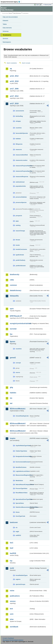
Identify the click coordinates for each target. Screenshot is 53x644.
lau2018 (13, 553)
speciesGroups (20, 584)
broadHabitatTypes (22, 575)
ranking (18, 225)
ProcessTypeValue (21, 488)
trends (18, 245)
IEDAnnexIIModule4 (18, 431)
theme (18, 512)
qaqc (17, 221)
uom (12, 614)
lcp (11, 561)
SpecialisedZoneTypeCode (22, 499)
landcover (14, 522)
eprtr (12, 309)
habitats (18, 139)
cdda (12, 280)
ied (11, 403)
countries (19, 128)
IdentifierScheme (21, 467)
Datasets (5, 21)
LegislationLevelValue (22, 471)
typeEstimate (20, 255)
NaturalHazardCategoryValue (22, 484)
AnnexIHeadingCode (22, 416)
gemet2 (13, 358)
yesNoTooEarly (20, 260)
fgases (13, 342)
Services (5, 38)
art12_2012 (14, 76)
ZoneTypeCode (20, 516)
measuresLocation (22, 160)
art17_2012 (14, 96)
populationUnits (21, 186)
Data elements (7, 28)
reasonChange (20, 231)
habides (13, 393)
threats (18, 240)
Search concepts (26, 63)
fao (11, 334)
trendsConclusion (21, 249)
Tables (5, 24)
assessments (20, 111)
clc (17, 528)
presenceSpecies (21, 202)
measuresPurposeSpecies (22, 171)
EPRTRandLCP (16, 316)
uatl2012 (18, 535)
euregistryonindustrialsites (20, 323)
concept (18, 363)
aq (11, 69)
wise (12, 619)
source (18, 372)
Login (37, 5)
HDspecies (19, 144)
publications (15, 596)
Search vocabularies (12, 63)
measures (19, 149)
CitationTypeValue (21, 451)
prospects (19, 216)
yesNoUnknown (21, 266)
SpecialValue (20, 503)
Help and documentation (10, 17)
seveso (13, 601)
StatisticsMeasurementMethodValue (22, 507)
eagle (17, 531)
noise (12, 591)
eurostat (13, 329)
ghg (11, 387)
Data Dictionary (17, 13)
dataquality (14, 296)
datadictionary (16, 290)
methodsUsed (20, 182)
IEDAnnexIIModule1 (18, 409)
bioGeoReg (19, 116)
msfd (12, 568)
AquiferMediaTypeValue (22, 446)
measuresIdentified (22, 155)
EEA (11, 2)
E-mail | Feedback (8, 638)
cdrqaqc (18, 121)
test (11, 609)
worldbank (14, 627)
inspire (13, 438)
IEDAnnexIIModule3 (18, 424)
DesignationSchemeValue (22, 456)
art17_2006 (14, 89)
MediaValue (19, 481)
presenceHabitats (21, 197)
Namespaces (7, 42)
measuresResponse (22, 177)
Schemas (6, 31)
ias (11, 398)
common (13, 285)
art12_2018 (14, 81)
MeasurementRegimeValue (22, 475)
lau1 (12, 543)
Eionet (10, 13)
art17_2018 (14, 104)
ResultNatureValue (22, 493)
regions (18, 579)
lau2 (12, 548)
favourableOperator (22, 133)
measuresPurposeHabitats (22, 166)
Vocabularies (7, 35)
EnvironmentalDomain (22, 462)
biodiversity (15, 274)
